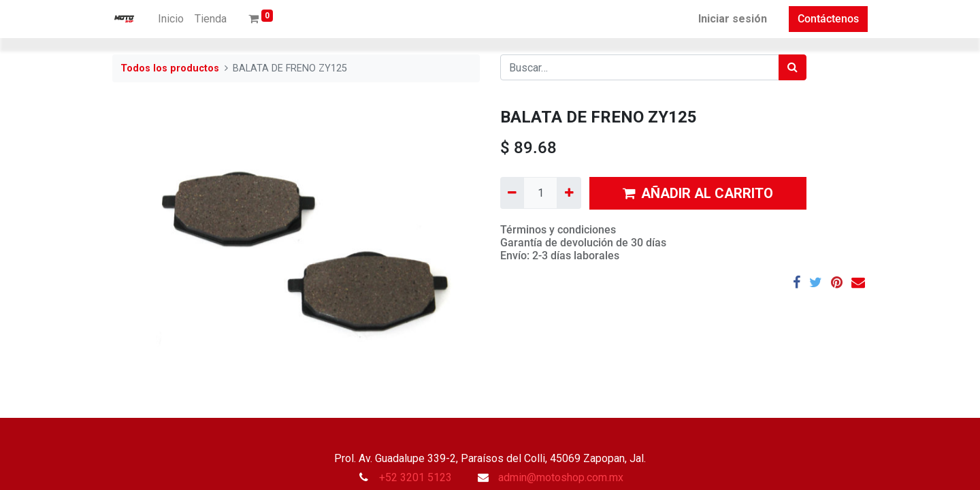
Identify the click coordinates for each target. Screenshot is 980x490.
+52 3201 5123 (415, 477)
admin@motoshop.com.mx (561, 477)
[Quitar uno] (512, 193)
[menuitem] (171, 19)
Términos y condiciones (558, 230)
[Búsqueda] (793, 67)
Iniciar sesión (733, 19)
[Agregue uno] (569, 193)
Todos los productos (170, 68)
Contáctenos (828, 19)
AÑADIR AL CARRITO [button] (698, 193)
